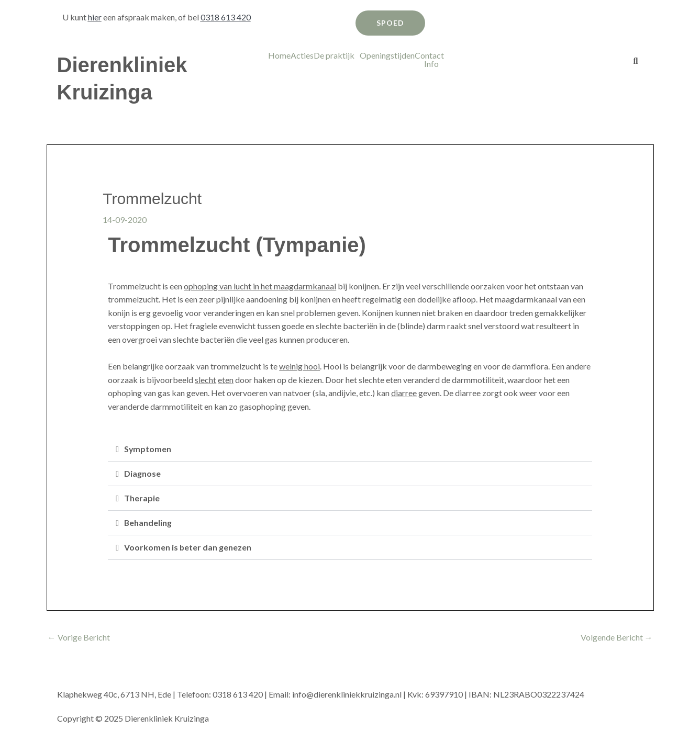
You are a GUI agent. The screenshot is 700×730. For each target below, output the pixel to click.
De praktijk (334, 55)
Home (279, 55)
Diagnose (142, 473)
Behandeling (148, 523)
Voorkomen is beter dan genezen (188, 547)
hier (95, 17)
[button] (337, 55)
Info (431, 64)
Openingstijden (387, 55)
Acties (302, 55)
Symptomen (148, 449)
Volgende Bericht (617, 637)
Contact (429, 55)
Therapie (142, 498)
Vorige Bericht (79, 637)
